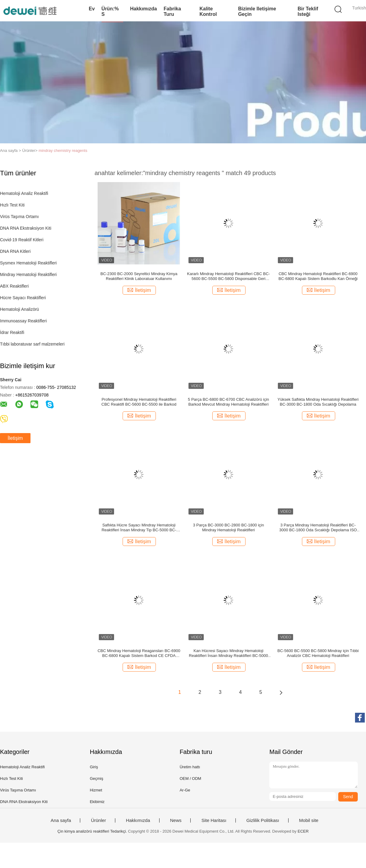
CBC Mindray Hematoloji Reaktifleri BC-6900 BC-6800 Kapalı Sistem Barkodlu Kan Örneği (318, 276)
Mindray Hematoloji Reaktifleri (28, 274)
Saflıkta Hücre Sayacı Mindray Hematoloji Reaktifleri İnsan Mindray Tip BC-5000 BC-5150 (139, 528)
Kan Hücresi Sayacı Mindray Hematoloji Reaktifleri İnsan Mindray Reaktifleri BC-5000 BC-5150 (228, 653)
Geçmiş (96, 778)
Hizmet (96, 790)
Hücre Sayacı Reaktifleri (23, 298)
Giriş (94, 767)
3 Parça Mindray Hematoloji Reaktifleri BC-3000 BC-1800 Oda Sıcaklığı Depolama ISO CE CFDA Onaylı (318, 528)
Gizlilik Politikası (263, 820)
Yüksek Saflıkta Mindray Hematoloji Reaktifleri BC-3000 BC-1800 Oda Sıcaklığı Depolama (318, 402)
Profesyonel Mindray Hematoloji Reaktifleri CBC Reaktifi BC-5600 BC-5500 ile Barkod (139, 402)
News (176, 820)
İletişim (15, 438)
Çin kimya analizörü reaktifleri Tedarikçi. (93, 831)
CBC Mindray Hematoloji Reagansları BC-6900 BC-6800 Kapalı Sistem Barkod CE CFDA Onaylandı (139, 653)
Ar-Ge (185, 790)
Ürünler (98, 820)
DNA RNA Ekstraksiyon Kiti (26, 228)
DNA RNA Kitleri (15, 251)
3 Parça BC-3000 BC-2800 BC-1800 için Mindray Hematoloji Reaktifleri (229, 527)
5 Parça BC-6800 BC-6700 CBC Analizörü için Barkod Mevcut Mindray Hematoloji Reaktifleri (228, 402)
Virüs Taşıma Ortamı (19, 217)
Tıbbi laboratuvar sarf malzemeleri (32, 344)
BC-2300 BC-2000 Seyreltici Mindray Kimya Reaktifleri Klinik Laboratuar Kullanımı (139, 276)
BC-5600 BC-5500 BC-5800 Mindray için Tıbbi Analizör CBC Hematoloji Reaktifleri (318, 653)
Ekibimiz (97, 802)
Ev (92, 9)
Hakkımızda (143, 9)
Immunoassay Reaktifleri (23, 321)
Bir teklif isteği (308, 11)
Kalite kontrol (208, 11)
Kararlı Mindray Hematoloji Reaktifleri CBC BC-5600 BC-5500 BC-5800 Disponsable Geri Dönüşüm (228, 276)
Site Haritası (214, 820)
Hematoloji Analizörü (20, 309)
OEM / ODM (190, 778)
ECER (303, 831)
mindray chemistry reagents (63, 151)
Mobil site (309, 820)
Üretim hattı (190, 767)
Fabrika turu (172, 11)
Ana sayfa (61, 820)
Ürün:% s (110, 11)
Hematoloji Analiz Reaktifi (24, 193)
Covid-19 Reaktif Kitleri (22, 240)
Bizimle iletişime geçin (257, 11)
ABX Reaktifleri (14, 286)
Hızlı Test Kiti (12, 205)
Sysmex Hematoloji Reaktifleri (28, 263)
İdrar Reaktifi (12, 332)
